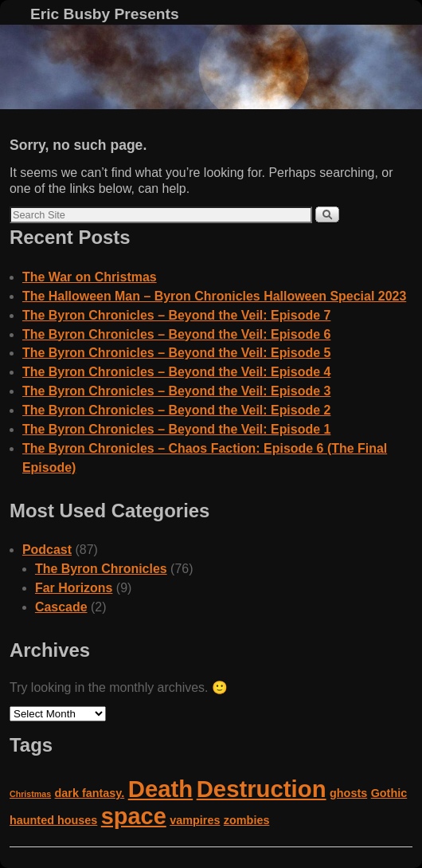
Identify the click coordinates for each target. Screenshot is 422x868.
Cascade (61, 607)
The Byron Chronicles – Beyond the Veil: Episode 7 (176, 315)
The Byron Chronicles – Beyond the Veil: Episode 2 (176, 410)
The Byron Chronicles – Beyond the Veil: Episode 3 (176, 391)
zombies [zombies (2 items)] (247, 820)
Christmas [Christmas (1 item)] (30, 794)
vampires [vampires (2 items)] (195, 820)
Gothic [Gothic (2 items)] (389, 793)
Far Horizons (74, 588)
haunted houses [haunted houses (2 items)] (53, 820)
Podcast (47, 550)
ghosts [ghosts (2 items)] (348, 793)
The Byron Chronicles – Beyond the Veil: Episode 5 (176, 353)
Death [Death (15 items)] (160, 789)
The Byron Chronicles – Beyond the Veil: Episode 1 (176, 429)
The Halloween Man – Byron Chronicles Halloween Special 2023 (214, 296)
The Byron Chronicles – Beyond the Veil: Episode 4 (176, 372)
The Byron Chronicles (101, 569)
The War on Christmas (90, 277)
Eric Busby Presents (105, 14)
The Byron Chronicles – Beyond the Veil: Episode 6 (176, 334)
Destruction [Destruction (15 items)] (262, 789)
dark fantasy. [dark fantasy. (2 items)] (90, 793)
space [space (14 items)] (134, 816)
